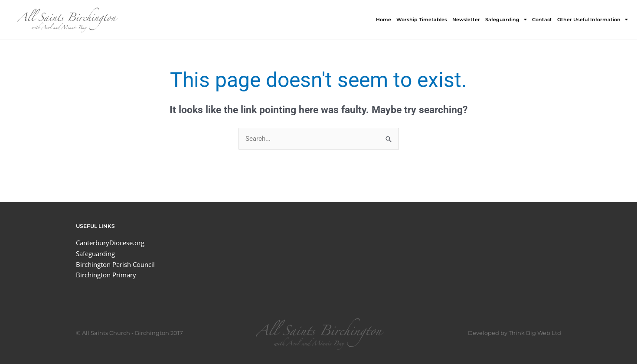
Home (384, 19)
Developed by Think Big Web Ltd (514, 333)
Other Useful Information (593, 19)
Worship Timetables (422, 19)
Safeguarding (506, 19)
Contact (542, 19)
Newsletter (466, 19)
